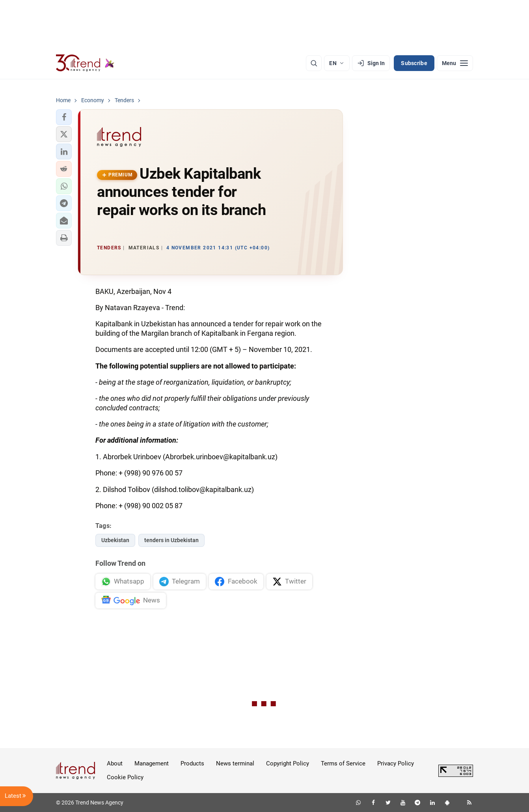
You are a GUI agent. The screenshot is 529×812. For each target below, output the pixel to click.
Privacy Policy (396, 763)
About (115, 763)
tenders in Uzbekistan (171, 540)
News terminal (235, 763)
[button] (64, 117)
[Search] (314, 63)
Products (192, 763)
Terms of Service (343, 763)
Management (152, 763)
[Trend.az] (85, 63)
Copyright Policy (288, 763)
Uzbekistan (115, 540)
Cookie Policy (125, 777)
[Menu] (455, 63)
